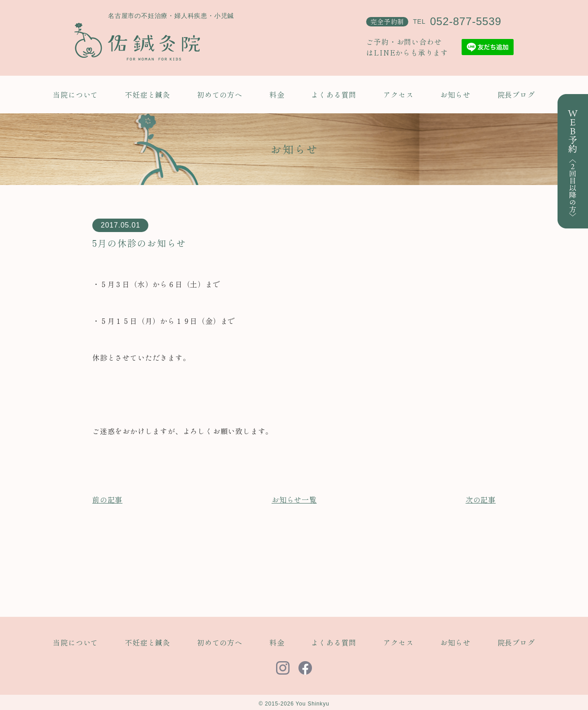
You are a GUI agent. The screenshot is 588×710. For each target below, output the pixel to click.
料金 (277, 95)
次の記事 (481, 499)
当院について (76, 95)
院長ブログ (516, 95)
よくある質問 (334, 95)
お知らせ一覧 (294, 499)
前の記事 (107, 499)
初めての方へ (220, 95)
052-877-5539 (465, 21)
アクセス (398, 95)
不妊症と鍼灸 (148, 95)
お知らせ (455, 95)
